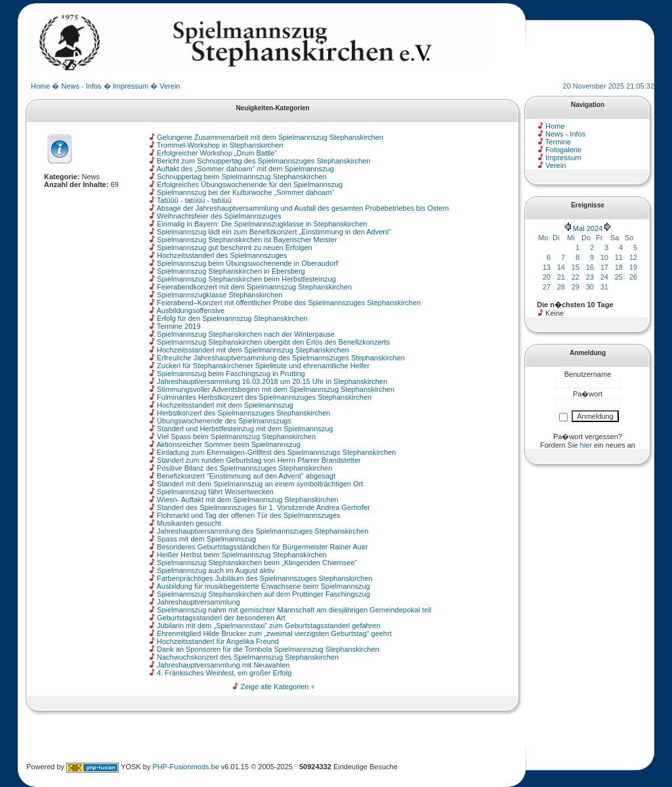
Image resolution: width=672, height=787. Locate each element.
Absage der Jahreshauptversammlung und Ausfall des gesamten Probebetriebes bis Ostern (303, 208)
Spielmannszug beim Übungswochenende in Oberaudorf (247, 263)
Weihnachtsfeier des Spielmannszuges (219, 216)
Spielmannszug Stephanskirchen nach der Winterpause (246, 334)
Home (40, 86)
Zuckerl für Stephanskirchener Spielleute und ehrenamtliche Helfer (263, 366)
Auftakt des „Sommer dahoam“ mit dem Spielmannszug (245, 169)
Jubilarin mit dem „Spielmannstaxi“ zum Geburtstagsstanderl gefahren (269, 626)
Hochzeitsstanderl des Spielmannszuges (222, 255)
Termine (558, 142)
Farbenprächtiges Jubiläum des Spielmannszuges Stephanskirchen (264, 578)
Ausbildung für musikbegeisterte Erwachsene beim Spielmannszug (263, 586)
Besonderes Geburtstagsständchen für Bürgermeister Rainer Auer (262, 547)
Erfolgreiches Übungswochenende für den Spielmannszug (250, 184)
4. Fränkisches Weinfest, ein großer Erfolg (224, 673)
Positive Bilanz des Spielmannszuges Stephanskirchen (244, 468)
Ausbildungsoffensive (190, 310)
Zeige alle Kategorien (275, 687)
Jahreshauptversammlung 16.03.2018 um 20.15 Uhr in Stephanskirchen (272, 381)
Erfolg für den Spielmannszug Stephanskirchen (232, 318)
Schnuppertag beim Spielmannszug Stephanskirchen (242, 177)
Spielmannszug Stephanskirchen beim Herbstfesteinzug (246, 279)
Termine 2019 (179, 326)
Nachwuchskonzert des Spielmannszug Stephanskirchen (248, 657)
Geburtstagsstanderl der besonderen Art (221, 618)
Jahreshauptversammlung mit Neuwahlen (223, 665)
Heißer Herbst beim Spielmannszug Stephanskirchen (242, 555)
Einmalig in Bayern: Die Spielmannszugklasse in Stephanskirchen (262, 224)
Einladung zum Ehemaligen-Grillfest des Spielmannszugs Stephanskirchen (276, 452)
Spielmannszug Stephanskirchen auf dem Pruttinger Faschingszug (263, 594)
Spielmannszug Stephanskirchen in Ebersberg (231, 271)
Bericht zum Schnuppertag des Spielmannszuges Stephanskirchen (263, 161)
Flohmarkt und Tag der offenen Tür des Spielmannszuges (248, 515)
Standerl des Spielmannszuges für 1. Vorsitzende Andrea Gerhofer (263, 507)
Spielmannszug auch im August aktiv (216, 570)
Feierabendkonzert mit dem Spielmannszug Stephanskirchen (254, 287)
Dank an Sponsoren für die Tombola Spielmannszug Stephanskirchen (268, 649)
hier (586, 445)
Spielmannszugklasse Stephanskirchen (220, 295)
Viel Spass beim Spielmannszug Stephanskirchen (236, 436)
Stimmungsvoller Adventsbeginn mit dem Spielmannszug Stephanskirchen (276, 389)
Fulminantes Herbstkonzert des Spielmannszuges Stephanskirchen (264, 397)
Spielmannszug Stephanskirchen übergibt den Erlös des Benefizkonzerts (273, 342)
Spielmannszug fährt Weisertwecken (215, 492)
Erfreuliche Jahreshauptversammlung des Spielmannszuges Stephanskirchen (281, 358)
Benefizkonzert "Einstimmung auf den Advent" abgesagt (246, 476)
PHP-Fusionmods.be (186, 767)
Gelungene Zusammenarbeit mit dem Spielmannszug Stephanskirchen (270, 137)
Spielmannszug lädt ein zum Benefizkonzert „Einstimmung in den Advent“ (274, 232)
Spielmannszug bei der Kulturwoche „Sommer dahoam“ (245, 192)
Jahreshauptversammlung (199, 602)
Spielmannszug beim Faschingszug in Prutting (231, 373)
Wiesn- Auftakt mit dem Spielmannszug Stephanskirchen (247, 500)
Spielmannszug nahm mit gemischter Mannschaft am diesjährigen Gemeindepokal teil (294, 610)
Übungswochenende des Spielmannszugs (224, 421)
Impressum (131, 86)
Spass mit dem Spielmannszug (206, 539)
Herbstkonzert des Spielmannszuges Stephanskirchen (243, 413)
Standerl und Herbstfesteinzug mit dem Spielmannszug (245, 429)
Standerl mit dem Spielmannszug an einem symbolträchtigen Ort (260, 484)
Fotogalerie (563, 150)
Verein (170, 86)
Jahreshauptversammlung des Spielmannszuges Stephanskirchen (262, 531)
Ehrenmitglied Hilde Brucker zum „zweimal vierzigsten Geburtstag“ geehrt (274, 633)
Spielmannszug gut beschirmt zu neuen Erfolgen (235, 247)
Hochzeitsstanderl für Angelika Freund (218, 641)
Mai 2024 (588, 228)
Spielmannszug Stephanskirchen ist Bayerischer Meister (247, 240)
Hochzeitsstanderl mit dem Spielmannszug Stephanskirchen (253, 350)
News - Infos (81, 86)
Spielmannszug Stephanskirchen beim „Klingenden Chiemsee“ (257, 563)
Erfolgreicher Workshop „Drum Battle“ (217, 153)
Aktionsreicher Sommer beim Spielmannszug (228, 444)
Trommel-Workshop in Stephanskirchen (220, 145)
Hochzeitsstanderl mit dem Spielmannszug (225, 405)
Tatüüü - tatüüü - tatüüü (194, 200)
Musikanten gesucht (189, 523)
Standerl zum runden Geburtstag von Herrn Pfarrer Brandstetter (259, 460)
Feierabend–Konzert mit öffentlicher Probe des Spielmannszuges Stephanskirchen (289, 303)
